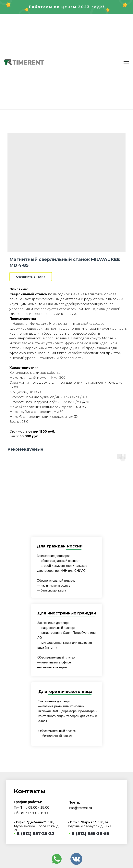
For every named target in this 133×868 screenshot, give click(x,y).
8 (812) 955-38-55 (90, 834)
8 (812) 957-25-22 (36, 834)
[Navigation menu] (126, 62)
